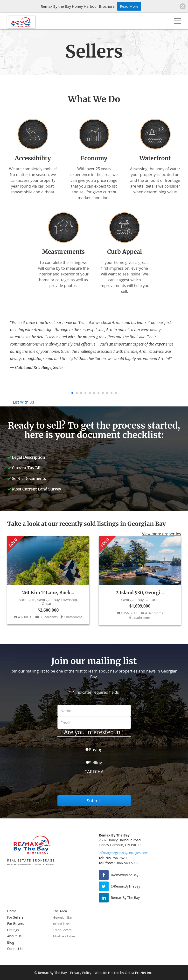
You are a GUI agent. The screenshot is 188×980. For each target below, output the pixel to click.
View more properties (162, 534)
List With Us (24, 402)
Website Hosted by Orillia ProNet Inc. (124, 973)
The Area (60, 911)
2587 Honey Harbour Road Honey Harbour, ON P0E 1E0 (121, 842)
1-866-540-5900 (119, 863)
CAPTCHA (94, 771)
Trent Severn (62, 930)
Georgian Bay (63, 917)
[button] (183, 6)
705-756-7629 (113, 858)
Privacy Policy (81, 973)
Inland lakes (62, 924)
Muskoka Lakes (64, 936)
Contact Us (16, 949)
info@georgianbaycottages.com (124, 853)
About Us (14, 936)
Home (12, 911)
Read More (129, 6)
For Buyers (16, 924)
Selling (96, 763)
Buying (95, 750)
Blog (11, 942)
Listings (13, 930)
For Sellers (15, 917)
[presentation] (94, 785)
